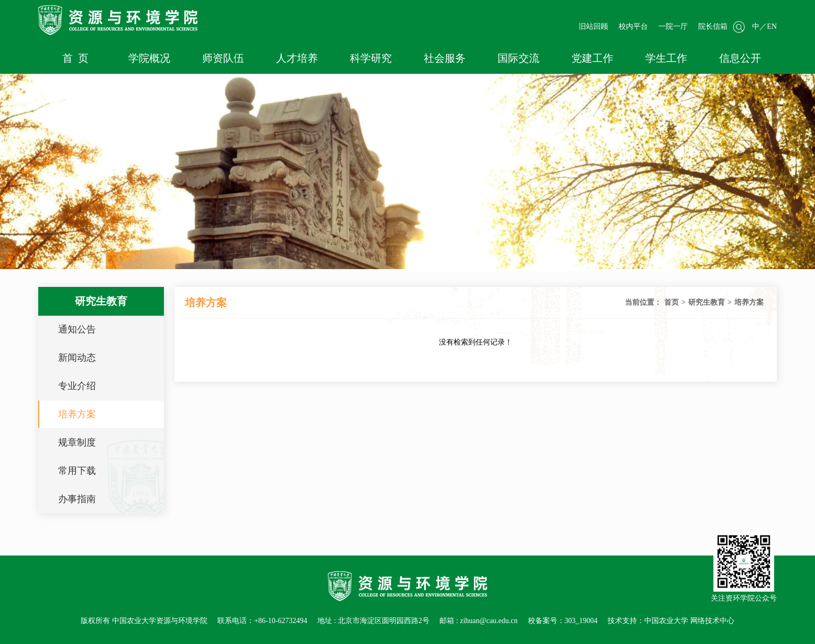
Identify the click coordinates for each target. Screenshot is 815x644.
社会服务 (445, 58)
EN (772, 26)
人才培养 (297, 58)
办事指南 (77, 499)
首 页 (75, 58)
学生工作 (666, 58)
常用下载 (77, 471)
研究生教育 (707, 302)
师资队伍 (223, 58)
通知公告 (77, 329)
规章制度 (77, 442)
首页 (671, 302)
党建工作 (592, 58)
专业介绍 (77, 386)
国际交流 (519, 58)
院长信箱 (713, 26)
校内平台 (633, 26)
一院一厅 (673, 26)
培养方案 (77, 414)
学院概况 (149, 58)
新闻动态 (77, 358)
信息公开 (740, 58)
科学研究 (371, 58)
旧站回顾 (593, 26)
